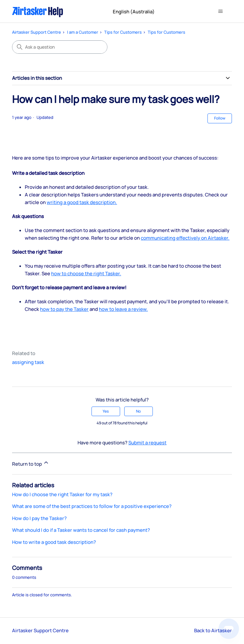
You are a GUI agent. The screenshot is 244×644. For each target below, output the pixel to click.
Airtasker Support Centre (37, 32)
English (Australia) (136, 12)
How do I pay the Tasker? (39, 518)
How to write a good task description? (54, 542)
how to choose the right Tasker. (86, 274)
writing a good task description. (82, 202)
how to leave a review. (123, 309)
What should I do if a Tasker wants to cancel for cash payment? (81, 530)
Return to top (31, 463)
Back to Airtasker (213, 630)
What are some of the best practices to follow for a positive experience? (92, 506)
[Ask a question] (60, 47)
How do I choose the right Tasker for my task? (62, 494)
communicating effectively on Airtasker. (185, 238)
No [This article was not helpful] (138, 411)
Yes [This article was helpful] (106, 411)
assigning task (28, 362)
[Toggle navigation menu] (221, 11)
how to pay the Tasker (64, 309)
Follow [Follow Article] (220, 118)
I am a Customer (83, 32)
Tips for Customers (123, 32)
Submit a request (147, 443)
